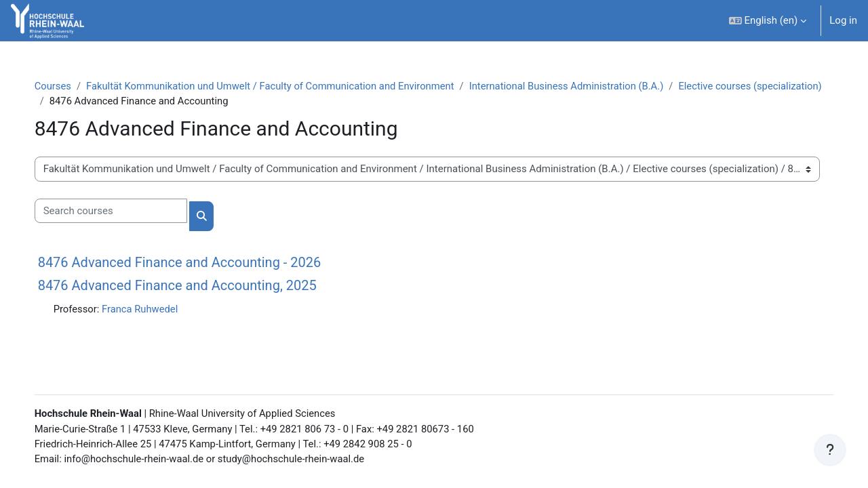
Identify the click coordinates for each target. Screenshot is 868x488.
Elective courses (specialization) (136, 102)
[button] (768, 21)
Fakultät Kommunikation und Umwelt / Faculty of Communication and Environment (287, 86)
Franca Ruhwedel (155, 310)
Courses (67, 86)
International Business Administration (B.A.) (588, 86)
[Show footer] (830, 450)
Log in (843, 20)
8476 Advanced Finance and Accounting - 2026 (193, 263)
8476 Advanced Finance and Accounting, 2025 (191, 286)
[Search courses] (124, 212)
